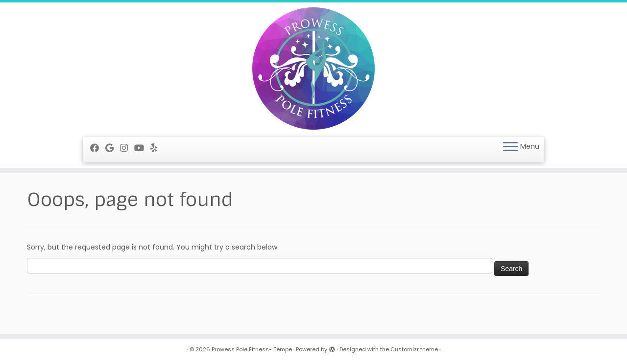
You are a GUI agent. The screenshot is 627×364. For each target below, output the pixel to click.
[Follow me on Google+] (113, 148)
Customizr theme (414, 349)
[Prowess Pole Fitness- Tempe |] (313, 68)
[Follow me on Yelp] (157, 148)
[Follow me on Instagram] (127, 148)
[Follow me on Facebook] (98, 148)
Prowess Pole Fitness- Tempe (252, 349)
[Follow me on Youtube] (142, 148)
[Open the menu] (510, 147)
